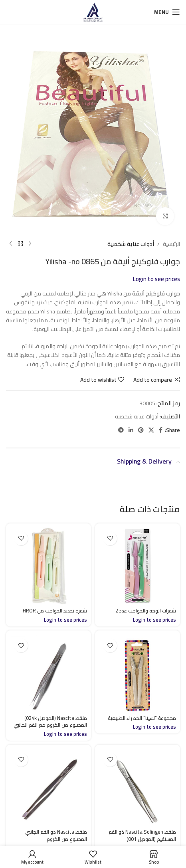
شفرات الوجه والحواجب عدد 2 (146, 611)
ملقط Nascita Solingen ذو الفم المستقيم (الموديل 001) (142, 835)
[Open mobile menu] (167, 12)
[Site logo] (93, 12)
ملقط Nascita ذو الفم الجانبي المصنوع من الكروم (56, 835)
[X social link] (151, 430)
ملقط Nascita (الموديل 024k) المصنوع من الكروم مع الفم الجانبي (50, 722)
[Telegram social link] (121, 430)
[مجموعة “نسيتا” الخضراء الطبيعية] (138, 673)
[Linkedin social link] (131, 430)
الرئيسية (171, 244)
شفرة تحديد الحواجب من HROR (55, 611)
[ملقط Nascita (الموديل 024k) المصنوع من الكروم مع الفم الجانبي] (48, 673)
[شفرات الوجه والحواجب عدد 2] (138, 566)
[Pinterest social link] (141, 430)
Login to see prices (156, 279)
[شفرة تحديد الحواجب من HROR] (48, 566)
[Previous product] (30, 244)
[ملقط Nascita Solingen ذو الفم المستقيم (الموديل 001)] (138, 787)
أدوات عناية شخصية (131, 244)
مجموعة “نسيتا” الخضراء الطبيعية (142, 718)
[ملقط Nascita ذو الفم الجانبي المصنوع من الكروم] (48, 787)
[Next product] (11, 244)
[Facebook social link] (161, 430)
